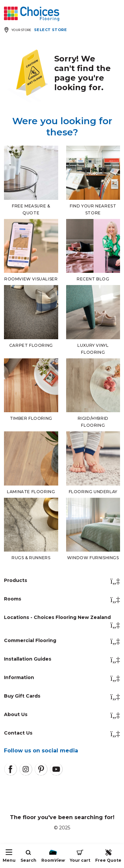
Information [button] (62, 678)
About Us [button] (62, 715)
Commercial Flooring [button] (62, 641)
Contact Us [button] (62, 734)
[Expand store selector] (37, 30)
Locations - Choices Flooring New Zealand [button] (62, 619)
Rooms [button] (62, 599)
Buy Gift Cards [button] (62, 697)
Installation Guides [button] (62, 660)
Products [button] (62, 581)
